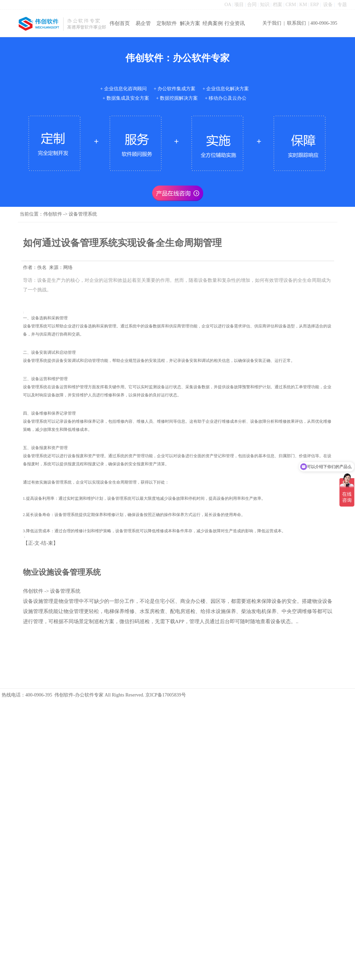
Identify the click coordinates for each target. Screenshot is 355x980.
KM (303, 5)
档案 (278, 5)
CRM (291, 5)
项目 (239, 5)
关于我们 (272, 23)
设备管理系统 (83, 214)
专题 (342, 5)
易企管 (143, 23)
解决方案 (190, 23)
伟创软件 (53, 214)
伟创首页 (120, 23)
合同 (252, 5)
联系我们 (297, 23)
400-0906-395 (324, 23)
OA (228, 5)
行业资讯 (235, 23)
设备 (328, 5)
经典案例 (213, 23)
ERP (315, 5)
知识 (265, 5)
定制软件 (167, 23)
